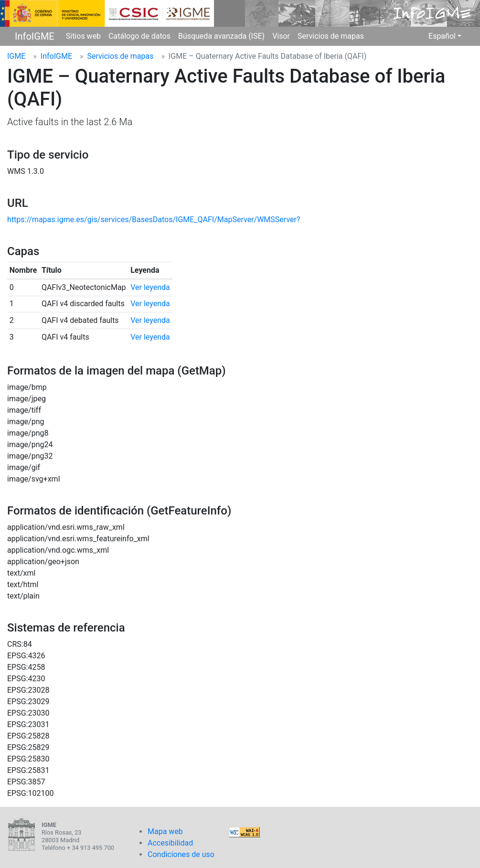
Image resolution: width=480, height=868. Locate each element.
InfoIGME (35, 36)
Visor (281, 36)
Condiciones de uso (181, 854)
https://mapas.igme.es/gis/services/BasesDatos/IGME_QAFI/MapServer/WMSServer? (154, 220)
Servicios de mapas (331, 36)
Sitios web (83, 36)
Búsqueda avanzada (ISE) (221, 36)
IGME (16, 56)
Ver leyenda (150, 287)
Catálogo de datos (139, 36)
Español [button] (442, 36)
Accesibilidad (170, 843)
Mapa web (165, 831)
